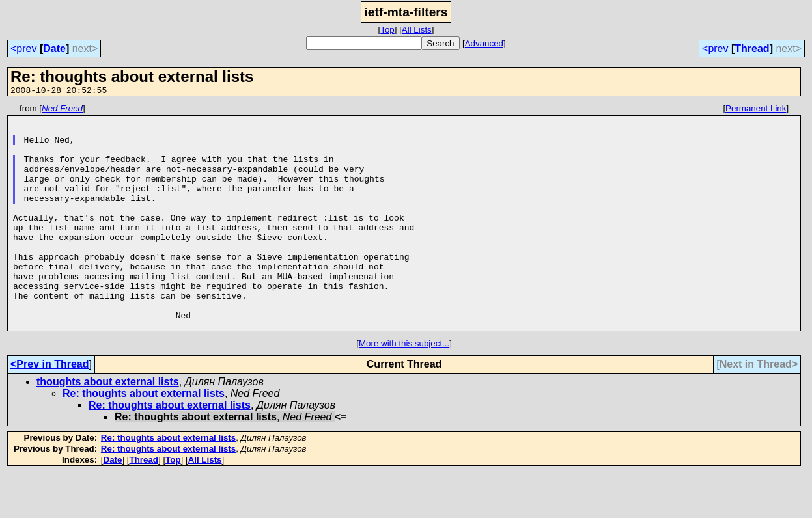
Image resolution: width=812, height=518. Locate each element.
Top (387, 30)
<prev (23, 48)
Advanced (484, 43)
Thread (752, 48)
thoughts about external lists (108, 427)
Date (54, 48)
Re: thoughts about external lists (144, 438)
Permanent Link (756, 110)
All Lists (417, 30)
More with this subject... (404, 388)
